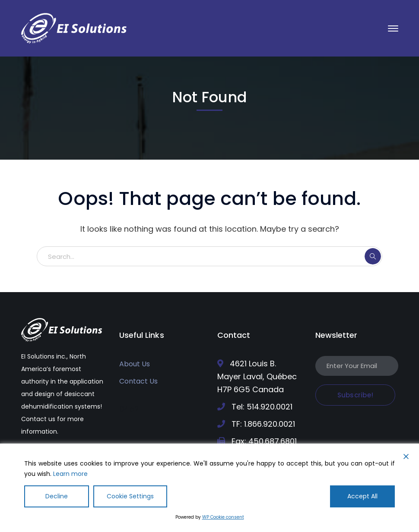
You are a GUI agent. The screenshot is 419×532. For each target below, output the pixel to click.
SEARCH (373, 256)
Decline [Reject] (57, 496)
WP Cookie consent (223, 517)
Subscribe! (356, 395)
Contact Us (138, 381)
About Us (135, 364)
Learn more (70, 474)
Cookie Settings (130, 496)
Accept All (362, 496)
